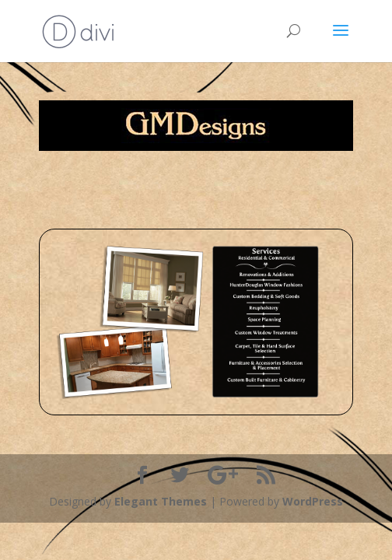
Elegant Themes (161, 501)
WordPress (313, 501)
